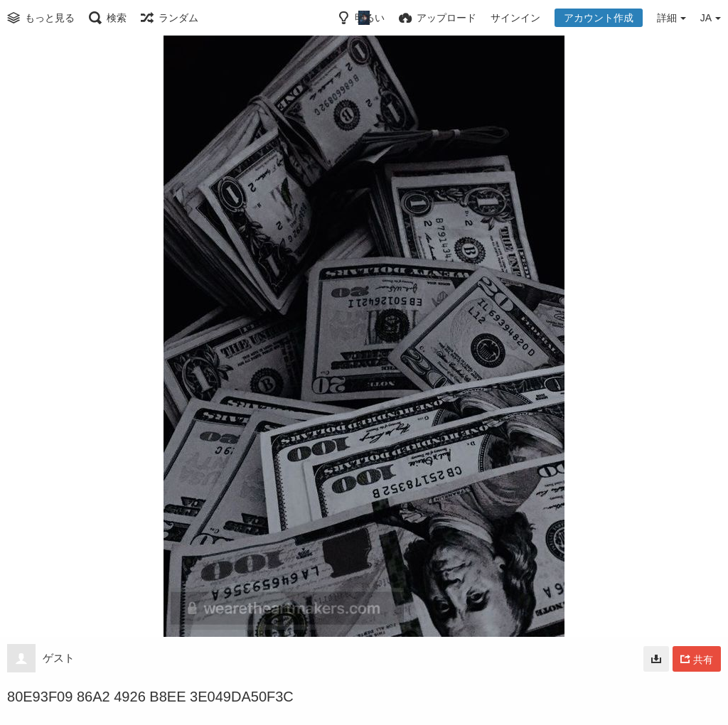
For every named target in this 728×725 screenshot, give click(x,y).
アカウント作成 (599, 18)
